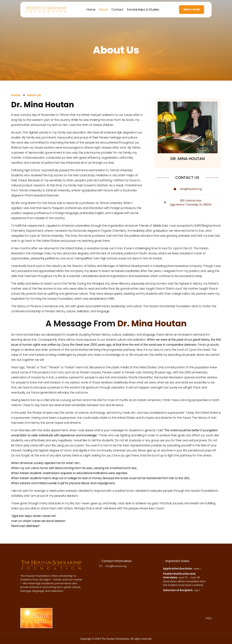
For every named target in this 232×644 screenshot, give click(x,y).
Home (91, 10)
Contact (117, 10)
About (103, 10)
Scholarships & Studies (143, 10)
